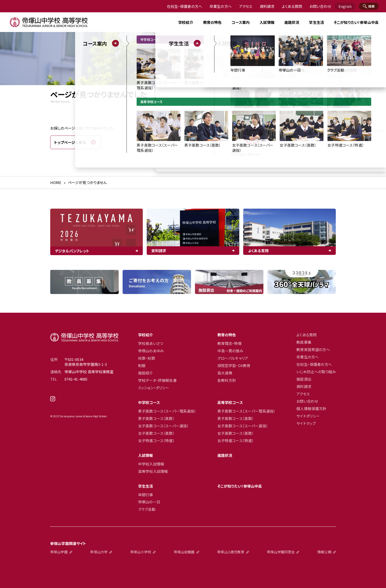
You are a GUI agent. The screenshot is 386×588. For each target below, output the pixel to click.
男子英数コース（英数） (156, 418)
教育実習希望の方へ (313, 350)
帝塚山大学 (99, 552)
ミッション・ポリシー (154, 388)
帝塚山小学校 (141, 552)
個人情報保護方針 (311, 409)
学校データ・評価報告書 (157, 380)
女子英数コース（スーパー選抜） (163, 426)
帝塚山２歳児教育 (231, 552)
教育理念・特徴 (230, 343)
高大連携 (225, 373)
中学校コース (149, 402)
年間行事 (146, 495)
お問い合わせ (320, 6)
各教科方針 (227, 380)
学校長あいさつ (151, 343)
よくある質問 (292, 6)
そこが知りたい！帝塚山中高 (356, 22)
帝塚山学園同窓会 (281, 552)
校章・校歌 (147, 358)
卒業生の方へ (221, 6)
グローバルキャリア (233, 358)
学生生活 (146, 486)
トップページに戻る (70, 142)
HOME (56, 182)
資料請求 (267, 6)
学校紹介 (146, 335)
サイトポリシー (308, 416)
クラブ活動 (147, 509)
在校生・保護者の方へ (185, 6)
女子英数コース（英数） (156, 433)
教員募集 (304, 342)
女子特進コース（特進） (156, 441)
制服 (142, 366)
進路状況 (292, 22)
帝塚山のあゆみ (151, 351)
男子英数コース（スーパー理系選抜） (167, 411)
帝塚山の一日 (149, 502)
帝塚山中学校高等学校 (84, 337)
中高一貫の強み (230, 351)
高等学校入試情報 (153, 471)
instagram (84, 401)
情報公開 (324, 552)
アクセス (246, 6)
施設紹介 (146, 373)
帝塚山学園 (59, 552)
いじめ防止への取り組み (316, 372)
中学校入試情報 (151, 464)
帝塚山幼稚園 (184, 552)
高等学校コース (230, 402)
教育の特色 (227, 335)
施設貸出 (304, 379)
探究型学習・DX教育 (234, 366)
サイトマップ (306, 423)
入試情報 (146, 455)
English (345, 6)
